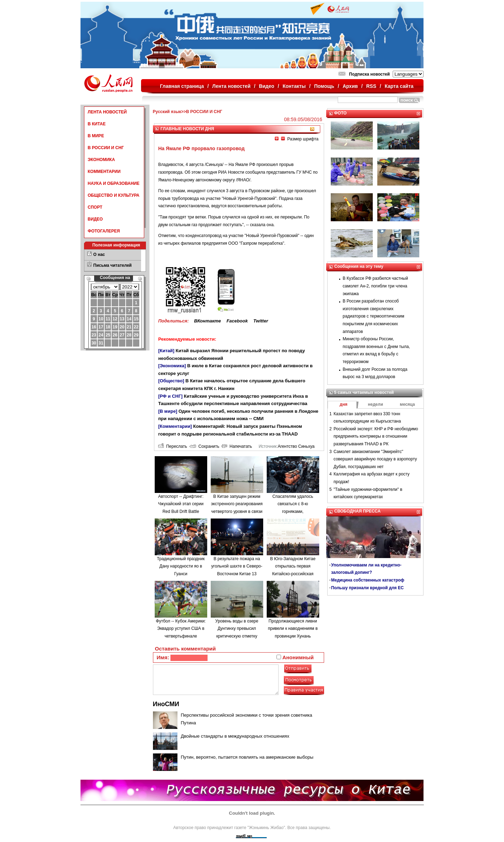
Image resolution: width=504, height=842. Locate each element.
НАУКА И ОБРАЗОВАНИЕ (114, 183)
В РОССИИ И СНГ (106, 148)
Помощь (324, 86)
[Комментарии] (175, 426)
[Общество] (171, 381)
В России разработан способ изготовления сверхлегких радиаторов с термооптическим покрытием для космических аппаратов (373, 316)
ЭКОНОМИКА (101, 160)
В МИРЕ (96, 136)
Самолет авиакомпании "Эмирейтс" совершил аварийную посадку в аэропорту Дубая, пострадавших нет (375, 459)
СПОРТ (95, 207)
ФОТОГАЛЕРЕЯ (104, 231)
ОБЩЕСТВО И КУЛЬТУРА (114, 195)
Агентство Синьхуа (296, 446)
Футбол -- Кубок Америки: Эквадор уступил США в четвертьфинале (181, 629)
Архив (350, 86)
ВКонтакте (207, 321)
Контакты (294, 86)
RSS (371, 86)
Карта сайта (399, 86)
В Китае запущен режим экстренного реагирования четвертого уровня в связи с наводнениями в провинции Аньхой (237, 512)
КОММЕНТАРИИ (104, 172)
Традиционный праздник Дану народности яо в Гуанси (181, 566)
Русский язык (167, 112)
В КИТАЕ (97, 124)
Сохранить (204, 446)
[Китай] (166, 351)
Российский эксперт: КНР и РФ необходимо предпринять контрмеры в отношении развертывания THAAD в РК (376, 436)
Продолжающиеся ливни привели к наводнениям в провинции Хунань (293, 629)
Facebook (237, 321)
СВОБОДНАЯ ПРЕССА (357, 511)
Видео (267, 86)
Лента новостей (231, 86)
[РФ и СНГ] (170, 396)
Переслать (173, 446)
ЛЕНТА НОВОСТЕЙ (107, 112)
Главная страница (182, 86)
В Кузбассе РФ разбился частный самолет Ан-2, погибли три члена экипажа (375, 286)
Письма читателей (113, 265)
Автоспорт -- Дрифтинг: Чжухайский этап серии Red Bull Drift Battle (181, 504)
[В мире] (168, 411)
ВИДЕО (95, 219)
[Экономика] (172, 366)
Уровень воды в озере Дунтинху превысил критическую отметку (237, 629)
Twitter (261, 321)
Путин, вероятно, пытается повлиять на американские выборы (247, 757)
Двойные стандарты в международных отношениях (235, 736)
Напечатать (237, 446)
